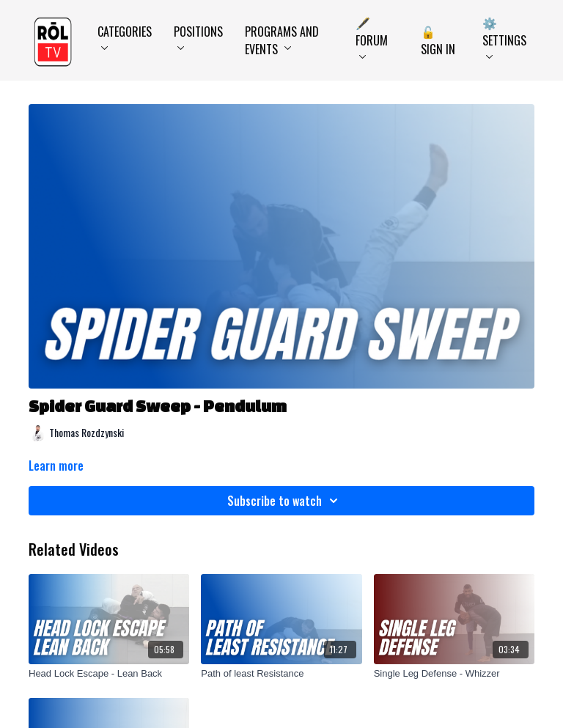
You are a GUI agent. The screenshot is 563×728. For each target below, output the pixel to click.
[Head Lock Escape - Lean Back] (109, 674)
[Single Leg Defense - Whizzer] (454, 674)
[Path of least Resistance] (281, 674)
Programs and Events (282, 40)
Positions (198, 36)
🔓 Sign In (438, 40)
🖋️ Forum (372, 36)
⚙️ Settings (504, 36)
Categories (125, 36)
